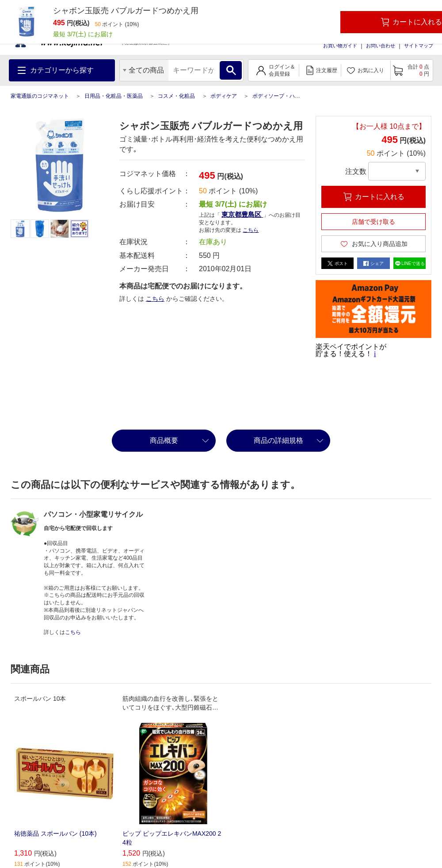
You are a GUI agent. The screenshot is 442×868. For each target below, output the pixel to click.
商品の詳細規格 (278, 440)
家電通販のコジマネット (40, 96)
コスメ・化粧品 (176, 96)
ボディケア (224, 96)
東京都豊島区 (242, 214)
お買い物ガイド (340, 46)
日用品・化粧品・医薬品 (114, 96)
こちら (251, 230)
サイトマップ (419, 46)
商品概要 (164, 440)
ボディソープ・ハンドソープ (287, 96)
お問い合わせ (381, 46)
